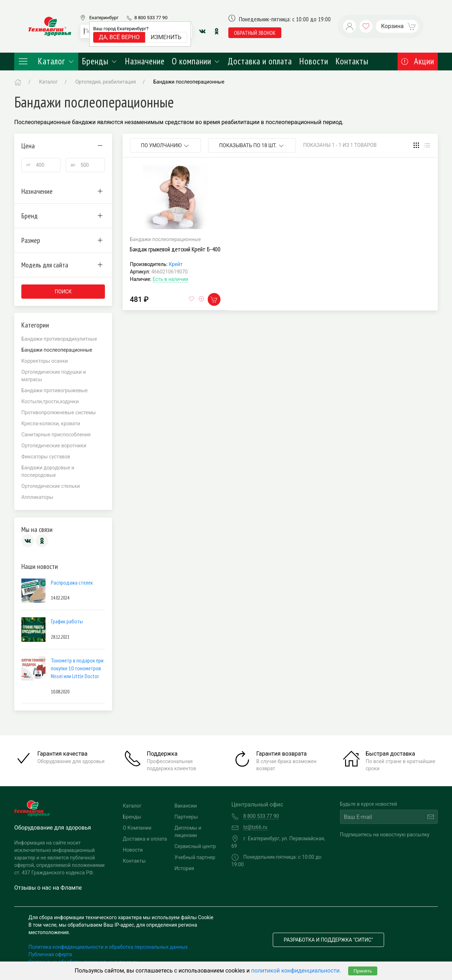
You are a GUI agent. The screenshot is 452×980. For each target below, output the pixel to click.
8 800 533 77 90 (151, 18)
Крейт (176, 264)
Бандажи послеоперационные (189, 82)
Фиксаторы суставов (46, 457)
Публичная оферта (50, 954)
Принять (363, 971)
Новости (314, 61)
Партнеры (186, 817)
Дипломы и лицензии (188, 832)
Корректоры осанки (45, 361)
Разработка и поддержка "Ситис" (328, 940)
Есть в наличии (170, 279)
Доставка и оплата (260, 61)
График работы (67, 621)
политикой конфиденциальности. (296, 971)
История (184, 868)
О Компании (137, 828)
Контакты (352, 61)
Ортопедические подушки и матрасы (54, 376)
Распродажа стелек (72, 582)
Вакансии (185, 806)
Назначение (145, 61)
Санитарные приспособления (56, 435)
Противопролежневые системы (59, 412)
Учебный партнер (195, 857)
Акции (418, 61)
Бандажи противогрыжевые (54, 390)
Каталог (46, 61)
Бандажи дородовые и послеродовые (48, 471)
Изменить (166, 37)
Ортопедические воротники (54, 446)
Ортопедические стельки (51, 486)
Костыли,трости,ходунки (50, 401)
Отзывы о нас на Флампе (48, 888)
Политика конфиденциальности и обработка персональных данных (108, 947)
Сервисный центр (195, 846)
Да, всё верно (119, 37)
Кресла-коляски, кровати (51, 424)
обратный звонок (255, 33)
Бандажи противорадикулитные (59, 339)
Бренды (100, 61)
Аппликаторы (37, 497)
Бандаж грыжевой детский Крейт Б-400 (175, 249)
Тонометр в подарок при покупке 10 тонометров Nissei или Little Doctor (77, 668)
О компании (196, 61)
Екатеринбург (104, 18)
